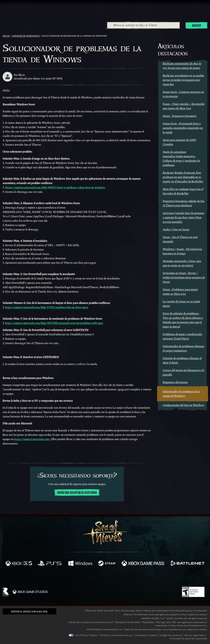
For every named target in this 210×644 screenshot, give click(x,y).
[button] (30, 611)
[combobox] (143, 25)
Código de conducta (171, 635)
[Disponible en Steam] (107, 564)
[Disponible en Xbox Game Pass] (143, 564)
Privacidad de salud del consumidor (189, 638)
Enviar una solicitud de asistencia (77, 493)
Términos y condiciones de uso (116, 635)
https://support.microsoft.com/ (32, 439)
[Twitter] (81, 577)
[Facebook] (72, 577)
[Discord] (118, 578)
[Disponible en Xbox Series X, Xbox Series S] (19, 564)
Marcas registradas (194, 635)
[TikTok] (127, 577)
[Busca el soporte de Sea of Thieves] (143, 25)
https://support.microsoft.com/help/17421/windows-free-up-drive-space (47, 307)
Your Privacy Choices (86, 635)
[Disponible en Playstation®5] (50, 564)
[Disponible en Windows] (80, 564)
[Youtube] (104, 577)
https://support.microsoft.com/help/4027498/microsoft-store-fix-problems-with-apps (54, 323)
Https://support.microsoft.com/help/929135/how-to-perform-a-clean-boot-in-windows (55, 187)
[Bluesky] (136, 578)
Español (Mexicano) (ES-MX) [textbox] (29, 611)
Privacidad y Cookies (146, 635)
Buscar (197, 26)
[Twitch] (90, 577)
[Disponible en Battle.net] (187, 564)
